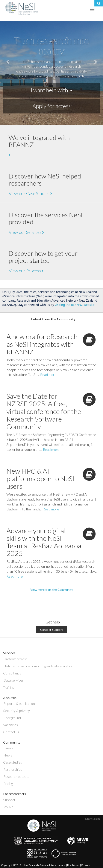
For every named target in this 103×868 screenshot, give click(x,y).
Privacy (86, 865)
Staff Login (92, 819)
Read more (48, 374)
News (8, 755)
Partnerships (13, 769)
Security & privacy (17, 711)
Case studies (13, 762)
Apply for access (51, 106)
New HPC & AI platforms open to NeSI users (40, 478)
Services (9, 653)
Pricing (8, 784)
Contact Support (51, 630)
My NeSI (10, 807)
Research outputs (16, 776)
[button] (8, 73)
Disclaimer (73, 865)
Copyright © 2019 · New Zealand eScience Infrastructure (33, 865)
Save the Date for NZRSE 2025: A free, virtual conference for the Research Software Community (44, 411)
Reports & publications (20, 703)
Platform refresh (15, 659)
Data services (13, 680)
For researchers (15, 794)
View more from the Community (52, 590)
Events (8, 748)
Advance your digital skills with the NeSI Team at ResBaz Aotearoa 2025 (44, 542)
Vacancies (11, 725)
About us (10, 698)
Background (12, 718)
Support (9, 800)
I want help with (51, 90)
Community (12, 742)
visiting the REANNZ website (75, 305)
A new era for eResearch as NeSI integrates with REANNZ (42, 344)
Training (9, 687)
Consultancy (12, 673)
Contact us (11, 732)
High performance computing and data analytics (38, 666)
